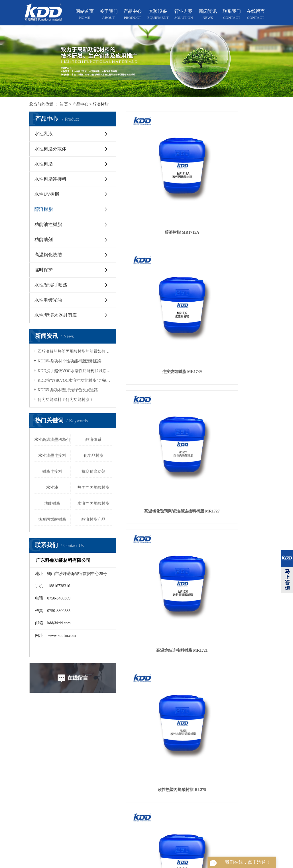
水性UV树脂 (47, 194)
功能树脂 (52, 503)
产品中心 (133, 15)
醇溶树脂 (101, 104)
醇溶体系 (93, 440)
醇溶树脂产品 (93, 519)
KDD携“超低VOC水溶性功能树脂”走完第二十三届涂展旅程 (75, 380)
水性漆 (52, 488)
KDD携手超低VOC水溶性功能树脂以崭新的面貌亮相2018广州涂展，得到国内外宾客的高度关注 (75, 371)
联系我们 (232, 15)
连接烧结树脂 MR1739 (195, 164)
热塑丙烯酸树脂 (52, 519)
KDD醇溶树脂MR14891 (242, 305)
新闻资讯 (208, 15)
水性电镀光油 (48, 300)
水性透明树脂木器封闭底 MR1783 (242, 234)
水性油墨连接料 (52, 456)
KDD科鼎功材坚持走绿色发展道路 (68, 390)
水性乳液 (44, 134)
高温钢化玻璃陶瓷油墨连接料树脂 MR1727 (242, 164)
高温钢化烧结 (48, 255)
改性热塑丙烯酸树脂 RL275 (195, 234)
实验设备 (158, 15)
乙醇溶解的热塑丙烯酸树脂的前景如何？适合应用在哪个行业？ (75, 351)
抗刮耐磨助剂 (93, 472)
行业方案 (184, 15)
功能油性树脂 (48, 224)
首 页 (64, 104)
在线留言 (256, 15)
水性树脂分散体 (50, 149)
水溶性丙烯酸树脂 (93, 503)
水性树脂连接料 (50, 179)
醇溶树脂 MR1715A (147, 164)
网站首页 (85, 15)
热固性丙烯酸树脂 (93, 488)
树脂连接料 (52, 472)
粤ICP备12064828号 (186, 863)
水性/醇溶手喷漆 (51, 285)
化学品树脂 (93, 456)
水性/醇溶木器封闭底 (56, 315)
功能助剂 (44, 240)
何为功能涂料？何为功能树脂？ (66, 400)
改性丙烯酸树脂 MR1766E (195, 305)
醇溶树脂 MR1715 (147, 305)
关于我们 (109, 15)
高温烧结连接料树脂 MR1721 (148, 234)
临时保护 (44, 270)
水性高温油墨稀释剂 (52, 440)
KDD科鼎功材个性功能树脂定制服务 (70, 361)
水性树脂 (44, 164)
